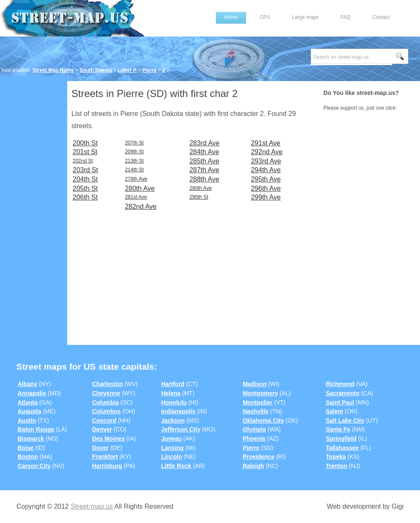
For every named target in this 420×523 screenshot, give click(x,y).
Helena (171, 393)
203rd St (85, 170)
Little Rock (176, 466)
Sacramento (343, 393)
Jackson (173, 421)
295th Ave (266, 179)
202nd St (83, 161)
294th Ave (266, 170)
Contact (381, 17)
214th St (134, 170)
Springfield (341, 439)
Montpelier (258, 402)
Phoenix (254, 439)
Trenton (337, 466)
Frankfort (105, 457)
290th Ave (201, 188)
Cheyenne (106, 393)
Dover (100, 448)
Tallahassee (342, 448)
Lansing (173, 448)
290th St (199, 197)
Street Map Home (53, 70)
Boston (28, 457)
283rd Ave (205, 143)
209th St (134, 152)
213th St (134, 161)
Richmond (340, 384)
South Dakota (96, 70)
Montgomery (260, 393)
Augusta (29, 411)
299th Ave (266, 197)
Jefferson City (181, 429)
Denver (102, 429)
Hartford (173, 384)
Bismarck (31, 439)
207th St (134, 143)
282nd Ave (140, 206)
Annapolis (32, 393)
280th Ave (140, 188)
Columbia (105, 402)
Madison (255, 384)
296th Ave (266, 188)
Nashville (256, 411)
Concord (104, 421)
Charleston (107, 384)
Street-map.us (92, 506)
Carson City (34, 466)
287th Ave (204, 170)
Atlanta (28, 402)
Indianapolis (178, 411)
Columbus (106, 411)
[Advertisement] (34, 209)
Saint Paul (340, 402)
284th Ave (204, 152)
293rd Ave (266, 161)
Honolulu (174, 402)
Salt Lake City (345, 421)
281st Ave (136, 197)
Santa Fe (338, 429)
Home (231, 17)
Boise (26, 448)
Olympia (254, 429)
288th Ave (204, 179)
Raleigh (253, 466)
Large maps (305, 17)
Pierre (150, 70)
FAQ (346, 17)
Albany (28, 384)
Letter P (127, 70)
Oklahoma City (263, 421)
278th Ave (136, 179)
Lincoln (172, 457)
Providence (259, 457)
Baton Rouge (36, 429)
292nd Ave (266, 152)
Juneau (172, 439)
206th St (85, 197)
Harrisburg (107, 466)
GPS (265, 17)
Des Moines (108, 439)
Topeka (336, 457)
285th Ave (204, 161)
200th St (85, 143)
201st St (85, 152)
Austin (27, 421)
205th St (85, 188)
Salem (335, 411)
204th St (85, 179)
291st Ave (265, 143)
